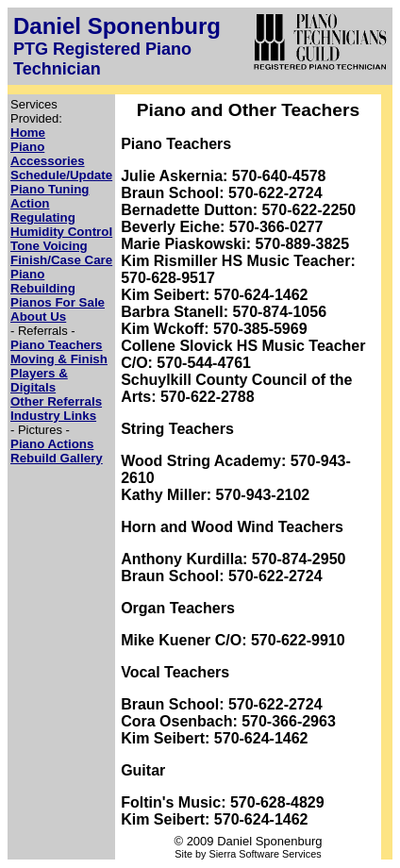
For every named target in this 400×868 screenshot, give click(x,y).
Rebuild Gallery (57, 458)
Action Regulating (43, 210)
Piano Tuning (50, 189)
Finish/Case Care (61, 260)
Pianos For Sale (58, 302)
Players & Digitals (39, 380)
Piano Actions (52, 444)
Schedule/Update (61, 175)
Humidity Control (61, 232)
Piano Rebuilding (43, 281)
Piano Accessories (48, 154)
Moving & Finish (59, 359)
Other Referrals (56, 401)
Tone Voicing (49, 246)
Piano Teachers (57, 345)
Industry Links (53, 416)
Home (28, 133)
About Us (38, 317)
